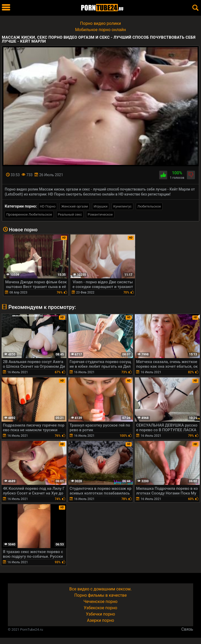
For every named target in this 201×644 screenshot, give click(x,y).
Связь (187, 629)
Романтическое (100, 214)
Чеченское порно (100, 602)
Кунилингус (122, 206)
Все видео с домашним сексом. (100, 589)
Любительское (149, 206)
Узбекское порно (100, 608)
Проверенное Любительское (29, 214)
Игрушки (101, 206)
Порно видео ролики (100, 23)
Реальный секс (70, 214)
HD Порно (48, 206)
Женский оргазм (75, 206)
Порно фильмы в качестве (100, 595)
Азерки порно (100, 620)
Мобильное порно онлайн (100, 30)
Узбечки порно (100, 614)
